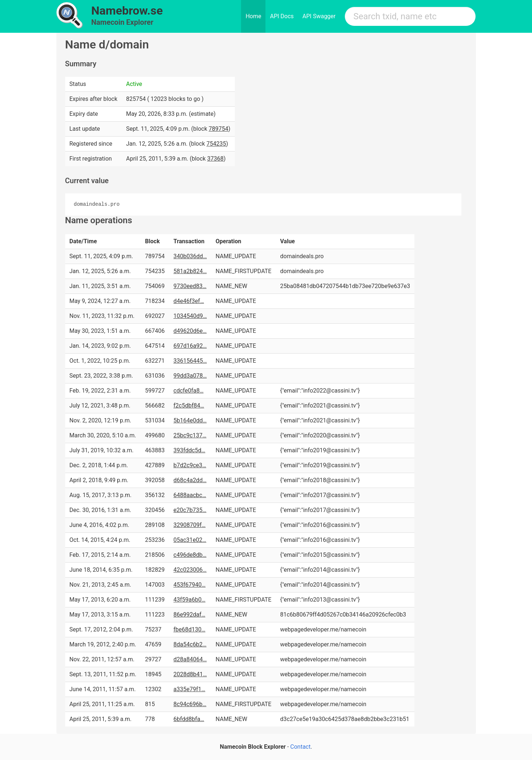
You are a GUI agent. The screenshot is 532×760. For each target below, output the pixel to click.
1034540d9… (190, 316)
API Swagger (319, 16)
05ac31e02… (190, 540)
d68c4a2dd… (190, 480)
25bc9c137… (190, 435)
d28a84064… (190, 659)
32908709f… (189, 525)
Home (253, 16)
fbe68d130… (189, 629)
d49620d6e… (190, 331)
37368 (215, 159)
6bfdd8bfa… (189, 719)
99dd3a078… (190, 376)
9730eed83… (190, 286)
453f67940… (189, 585)
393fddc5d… (189, 450)
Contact (300, 747)
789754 (218, 129)
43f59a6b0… (189, 600)
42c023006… (190, 570)
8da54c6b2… (190, 644)
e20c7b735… (190, 510)
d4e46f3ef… (189, 301)
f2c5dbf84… (189, 405)
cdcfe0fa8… (188, 391)
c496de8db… (190, 555)
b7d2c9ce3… (190, 465)
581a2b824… (190, 271)
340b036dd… (190, 256)
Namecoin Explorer (123, 22)
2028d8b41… (190, 674)
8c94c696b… (190, 704)
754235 (216, 144)
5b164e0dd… (190, 420)
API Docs (282, 16)
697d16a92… (190, 346)
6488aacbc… (190, 495)
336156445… (190, 361)
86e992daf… (189, 615)
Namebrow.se (127, 11)
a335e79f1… (189, 689)
